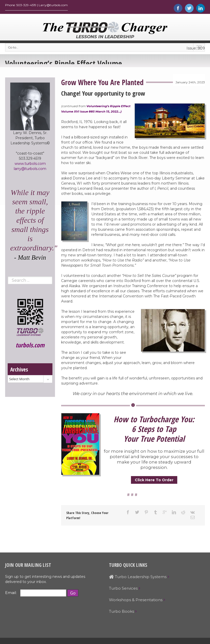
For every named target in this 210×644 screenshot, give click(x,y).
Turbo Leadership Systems (138, 578)
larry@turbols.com (30, 170)
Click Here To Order (154, 481)
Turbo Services (123, 590)
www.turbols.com (30, 165)
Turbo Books (121, 613)
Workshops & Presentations (136, 601)
